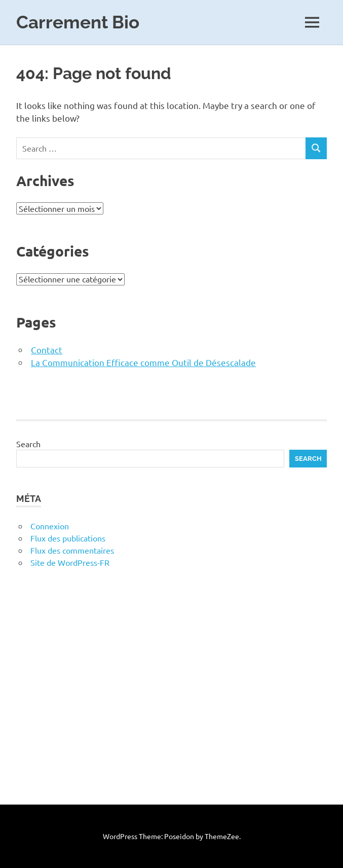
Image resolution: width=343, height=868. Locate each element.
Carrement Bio (78, 22)
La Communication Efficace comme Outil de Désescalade (143, 362)
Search (28, 444)
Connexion (50, 526)
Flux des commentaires (72, 550)
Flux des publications (68, 538)
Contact (47, 350)
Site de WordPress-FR (70, 562)
